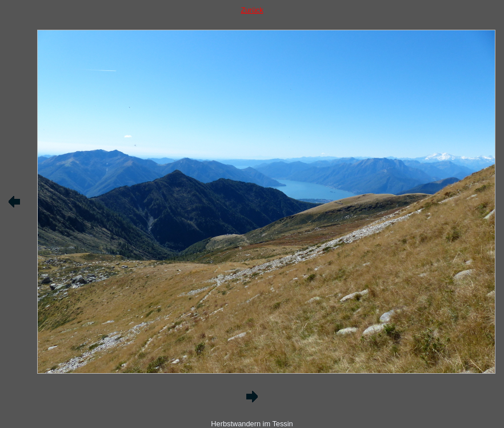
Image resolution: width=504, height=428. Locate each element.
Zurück (252, 10)
